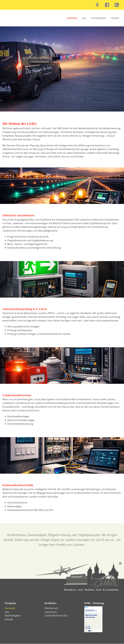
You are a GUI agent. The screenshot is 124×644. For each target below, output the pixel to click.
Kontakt (115, 18)
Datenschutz (51, 608)
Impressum (51, 612)
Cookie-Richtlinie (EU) (56, 616)
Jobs (84, 18)
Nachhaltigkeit (99, 18)
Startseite (72, 18)
